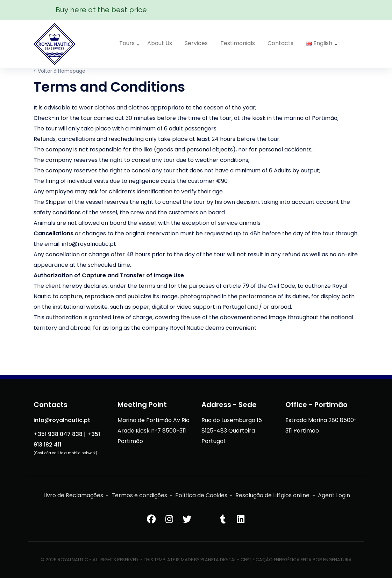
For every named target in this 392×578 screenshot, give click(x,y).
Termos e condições (139, 495)
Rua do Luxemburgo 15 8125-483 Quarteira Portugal (232, 431)
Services (196, 43)
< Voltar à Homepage (59, 71)
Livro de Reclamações (73, 495)
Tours (127, 43)
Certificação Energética (270, 560)
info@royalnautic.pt (62, 420)
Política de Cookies (201, 495)
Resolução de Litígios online (272, 495)
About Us (160, 43)
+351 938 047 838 (58, 434)
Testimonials (238, 43)
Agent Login (334, 495)
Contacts (280, 43)
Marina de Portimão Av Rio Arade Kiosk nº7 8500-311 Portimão (154, 431)
